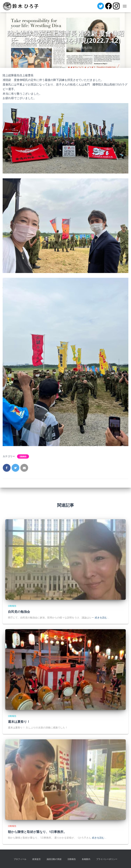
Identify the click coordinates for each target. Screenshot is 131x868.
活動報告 (23, 456)
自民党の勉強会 (19, 612)
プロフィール (20, 859)
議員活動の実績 (54, 859)
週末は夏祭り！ (19, 722)
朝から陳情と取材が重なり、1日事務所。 (37, 832)
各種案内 (86, 859)
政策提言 (37, 859)
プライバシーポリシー (107, 859)
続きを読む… (102, 617)
